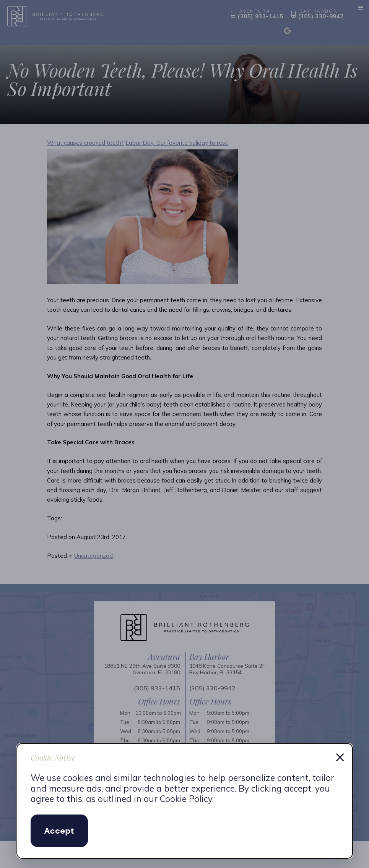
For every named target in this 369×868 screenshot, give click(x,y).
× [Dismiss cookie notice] (340, 756)
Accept (59, 831)
